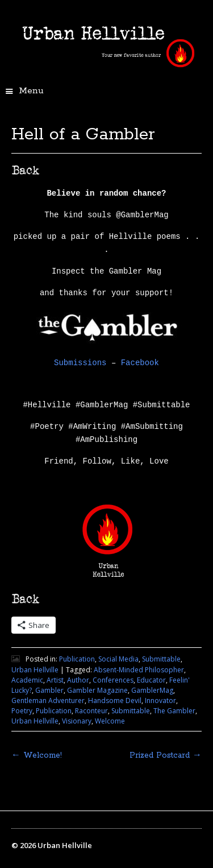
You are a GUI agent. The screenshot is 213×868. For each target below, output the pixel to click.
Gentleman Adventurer (48, 700)
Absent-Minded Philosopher (139, 670)
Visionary (77, 721)
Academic (27, 680)
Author (78, 680)
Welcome (110, 721)
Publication (77, 659)
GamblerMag (152, 690)
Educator (151, 680)
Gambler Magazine (97, 690)
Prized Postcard (166, 755)
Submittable (161, 659)
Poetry (22, 711)
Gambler (49, 690)
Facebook (140, 363)
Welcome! (37, 755)
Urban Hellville (35, 670)
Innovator (160, 700)
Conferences (113, 680)
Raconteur (91, 711)
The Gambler (174, 711)
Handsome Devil (115, 700)
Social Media (118, 659)
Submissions (80, 363)
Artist (55, 680)
